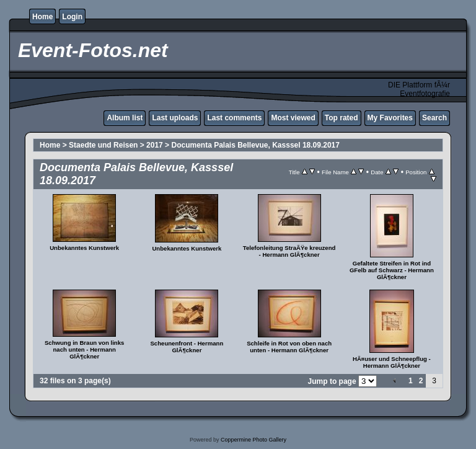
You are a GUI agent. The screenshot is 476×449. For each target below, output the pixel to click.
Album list (125, 118)
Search (434, 118)
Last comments (234, 118)
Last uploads (175, 118)
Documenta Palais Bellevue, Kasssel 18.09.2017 (255, 145)
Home (42, 17)
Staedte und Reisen (103, 145)
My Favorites (390, 118)
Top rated (342, 118)
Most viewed (293, 118)
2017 (155, 145)
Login (72, 17)
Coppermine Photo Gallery (253, 440)
